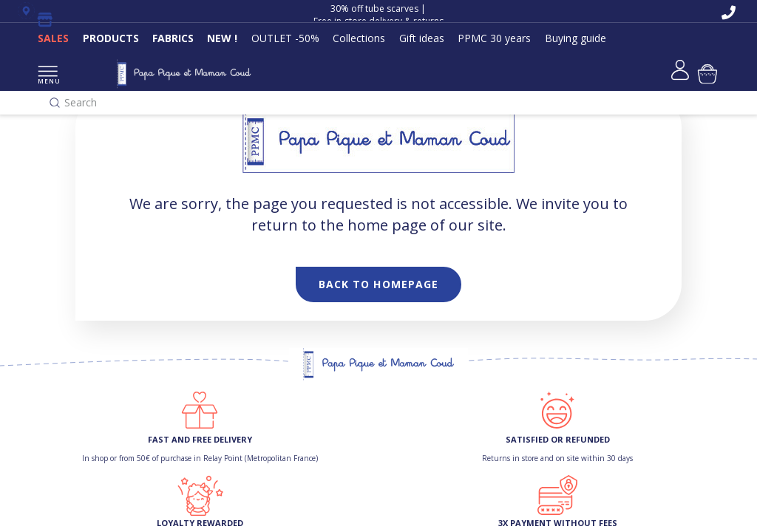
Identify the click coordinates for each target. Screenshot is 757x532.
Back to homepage (379, 284)
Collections (359, 38)
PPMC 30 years (494, 38)
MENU (48, 76)
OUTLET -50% (285, 38)
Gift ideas (422, 38)
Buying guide (576, 38)
